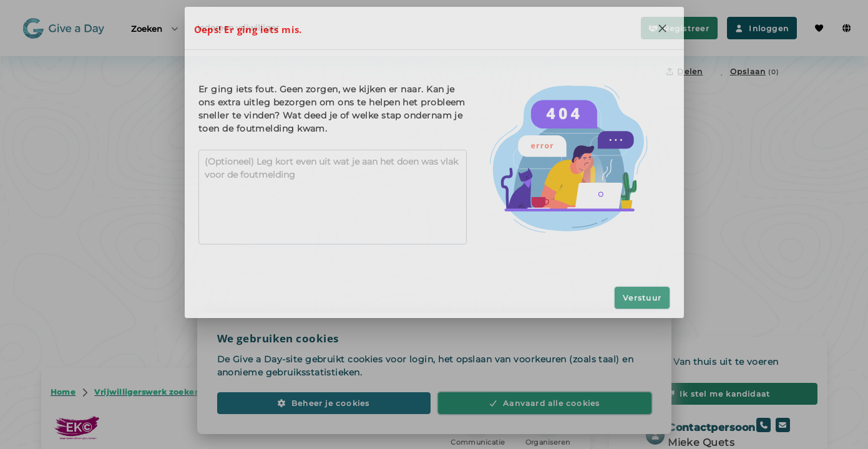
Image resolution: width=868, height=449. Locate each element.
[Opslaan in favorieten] (748, 71)
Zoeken (155, 28)
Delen (685, 71)
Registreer (679, 28)
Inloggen (762, 28)
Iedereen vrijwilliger (238, 27)
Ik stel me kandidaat (718, 394)
